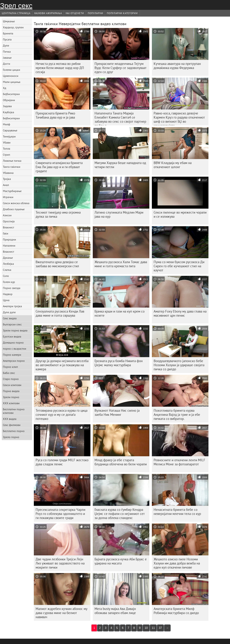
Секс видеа (10, 318)
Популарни (95, 13)
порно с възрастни (15, 349)
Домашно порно (13, 343)
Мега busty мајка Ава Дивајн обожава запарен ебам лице (115, 611)
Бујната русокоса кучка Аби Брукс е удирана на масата (121, 561)
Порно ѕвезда (12, 288)
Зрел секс (16, 6)
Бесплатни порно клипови (14, 411)
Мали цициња (12, 82)
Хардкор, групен (13, 27)
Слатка (7, 270)
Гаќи (6, 233)
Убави (7, 142)
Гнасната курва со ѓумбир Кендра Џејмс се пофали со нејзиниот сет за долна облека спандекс (120, 514)
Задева (7, 106)
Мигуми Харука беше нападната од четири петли (120, 165)
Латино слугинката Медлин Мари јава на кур (119, 214)
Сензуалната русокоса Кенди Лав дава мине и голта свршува (60, 313)
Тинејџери (9, 136)
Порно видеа (11, 391)
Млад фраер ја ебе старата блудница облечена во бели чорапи (121, 462)
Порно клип (10, 367)
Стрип (6, 155)
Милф (6, 124)
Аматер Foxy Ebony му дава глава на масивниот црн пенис (180, 313)
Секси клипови (12, 385)
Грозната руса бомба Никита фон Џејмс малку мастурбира (119, 363)
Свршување (10, 130)
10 (146, 628)
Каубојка (8, 112)
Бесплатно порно (14, 431)
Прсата (7, 39)
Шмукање (9, 21)
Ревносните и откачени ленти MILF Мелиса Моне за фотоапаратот (179, 462)
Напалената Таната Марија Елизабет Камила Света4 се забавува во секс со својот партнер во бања (120, 118)
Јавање (7, 58)
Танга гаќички (12, 167)
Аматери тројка (12, 306)
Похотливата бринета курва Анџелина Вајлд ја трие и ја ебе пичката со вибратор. (177, 415)
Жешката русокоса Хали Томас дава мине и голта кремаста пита (121, 264)
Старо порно (11, 379)
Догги (6, 64)
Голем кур (9, 282)
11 (153, 628)
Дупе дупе (9, 312)
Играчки (8, 197)
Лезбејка (8, 264)
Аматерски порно (14, 361)
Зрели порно (11, 397)
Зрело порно (11, 437)
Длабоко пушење (14, 209)
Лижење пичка (12, 161)
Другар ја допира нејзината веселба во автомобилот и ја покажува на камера (62, 365)
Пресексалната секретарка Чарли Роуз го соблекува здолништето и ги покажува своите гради (60, 514)
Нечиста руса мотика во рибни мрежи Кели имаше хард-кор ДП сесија (60, 68)
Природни (9, 239)
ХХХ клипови (11, 403)
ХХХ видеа (10, 419)
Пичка (7, 52)
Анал (6, 185)
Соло (6, 276)
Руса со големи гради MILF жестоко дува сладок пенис (62, 462)
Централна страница (16, 13)
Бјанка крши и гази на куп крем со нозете (120, 313)
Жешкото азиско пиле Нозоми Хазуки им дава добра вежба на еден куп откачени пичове (177, 563)
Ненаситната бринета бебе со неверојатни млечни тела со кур (177, 512)
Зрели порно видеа (15, 330)
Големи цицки (11, 70)
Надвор (8, 294)
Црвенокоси (11, 76)
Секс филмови (12, 425)
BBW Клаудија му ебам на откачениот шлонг (173, 165)
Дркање (8, 258)
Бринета (8, 33)
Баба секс (9, 373)
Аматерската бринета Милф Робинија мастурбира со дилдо (176, 611)
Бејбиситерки (11, 94)
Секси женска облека (16, 203)
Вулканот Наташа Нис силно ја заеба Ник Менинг (117, 412)
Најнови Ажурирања (48, 13)
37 (160, 628)
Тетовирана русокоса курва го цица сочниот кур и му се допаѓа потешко (62, 415)
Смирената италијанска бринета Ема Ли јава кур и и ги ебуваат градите (59, 167)
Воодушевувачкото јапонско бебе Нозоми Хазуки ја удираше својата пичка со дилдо (179, 365)
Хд (5, 88)
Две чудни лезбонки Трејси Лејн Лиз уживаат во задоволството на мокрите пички (60, 563)
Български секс (12, 324)
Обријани (9, 100)
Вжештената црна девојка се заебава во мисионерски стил (57, 264)
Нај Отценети (75, 13)
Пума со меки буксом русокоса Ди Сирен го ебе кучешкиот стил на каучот (179, 266)
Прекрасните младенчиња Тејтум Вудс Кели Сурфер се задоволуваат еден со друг (121, 68)
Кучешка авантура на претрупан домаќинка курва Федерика (177, 66)
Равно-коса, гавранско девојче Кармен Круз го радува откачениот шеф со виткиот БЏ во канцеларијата (179, 118)
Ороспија (9, 221)
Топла (6, 149)
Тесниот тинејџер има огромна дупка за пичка (58, 214)
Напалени (9, 246)
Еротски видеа (12, 336)
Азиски (7, 215)
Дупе (6, 45)
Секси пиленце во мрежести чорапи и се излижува (180, 214)
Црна (6, 300)
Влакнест (8, 227)
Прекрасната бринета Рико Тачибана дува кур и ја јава (55, 115)
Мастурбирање (12, 191)
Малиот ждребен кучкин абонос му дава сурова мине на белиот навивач (62, 613)
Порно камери (12, 355)
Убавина (8, 173)
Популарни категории (122, 13)
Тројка (7, 179)
